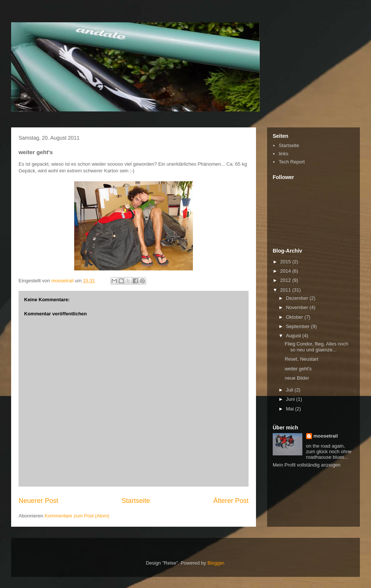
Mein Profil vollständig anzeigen (307, 465)
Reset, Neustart (301, 359)
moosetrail (326, 436)
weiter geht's (298, 369)
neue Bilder (297, 378)
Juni (291, 399)
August (294, 336)
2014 (286, 271)
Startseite (136, 501)
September (298, 326)
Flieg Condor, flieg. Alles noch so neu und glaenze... (316, 347)
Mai (291, 409)
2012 (286, 280)
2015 (286, 262)
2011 (286, 290)
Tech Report (292, 162)
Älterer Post (231, 501)
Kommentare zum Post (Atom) (77, 516)
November (298, 307)
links (283, 154)
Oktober (295, 317)
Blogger (216, 563)
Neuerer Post (38, 501)
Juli (290, 390)
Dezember (298, 298)
